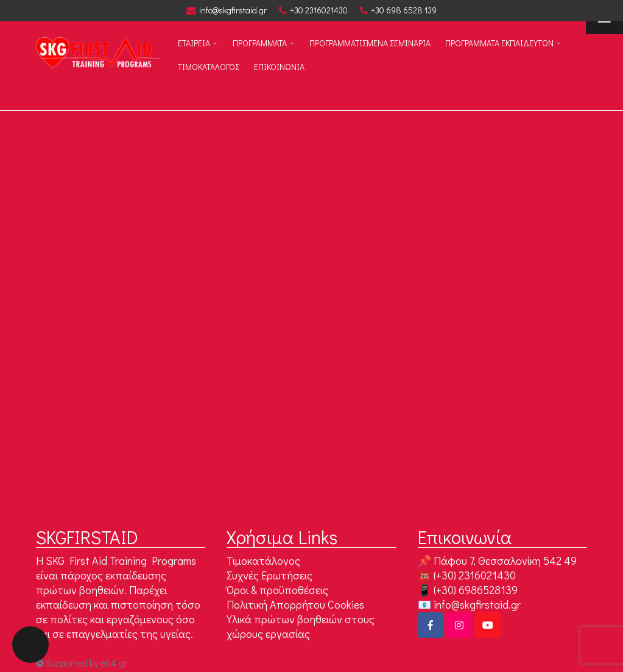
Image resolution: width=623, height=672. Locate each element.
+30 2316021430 (313, 10)
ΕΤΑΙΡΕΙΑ (194, 43)
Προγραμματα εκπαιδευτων (499, 43)
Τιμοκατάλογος (263, 561)
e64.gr (114, 663)
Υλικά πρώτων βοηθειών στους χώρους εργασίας (301, 626)
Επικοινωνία (279, 67)
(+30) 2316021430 (475, 575)
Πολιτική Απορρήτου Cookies (295, 604)
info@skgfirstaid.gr (227, 10)
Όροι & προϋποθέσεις (277, 590)
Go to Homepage (305, 403)
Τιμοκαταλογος (209, 67)
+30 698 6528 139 (398, 10)
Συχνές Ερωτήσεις (269, 575)
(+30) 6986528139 (476, 590)
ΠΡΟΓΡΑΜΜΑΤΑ (260, 43)
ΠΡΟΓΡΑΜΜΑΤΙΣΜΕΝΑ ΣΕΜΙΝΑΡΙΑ (370, 43)
